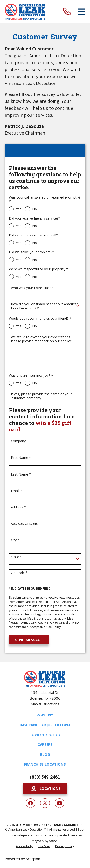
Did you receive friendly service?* (35, 218)
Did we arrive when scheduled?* (34, 235)
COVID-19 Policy (45, 735)
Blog (45, 754)
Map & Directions (45, 704)
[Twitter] (45, 803)
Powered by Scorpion (22, 859)
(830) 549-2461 (45, 777)
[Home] (25, 12)
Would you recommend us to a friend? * (40, 319)
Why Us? (45, 715)
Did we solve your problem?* (31, 252)
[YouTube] (60, 803)
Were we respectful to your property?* (39, 269)
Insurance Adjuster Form (45, 725)
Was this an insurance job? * (31, 376)
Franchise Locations (45, 764)
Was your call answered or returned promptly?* (45, 199)
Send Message (29, 640)
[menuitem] (24, 846)
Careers (45, 744)
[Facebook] (30, 803)
